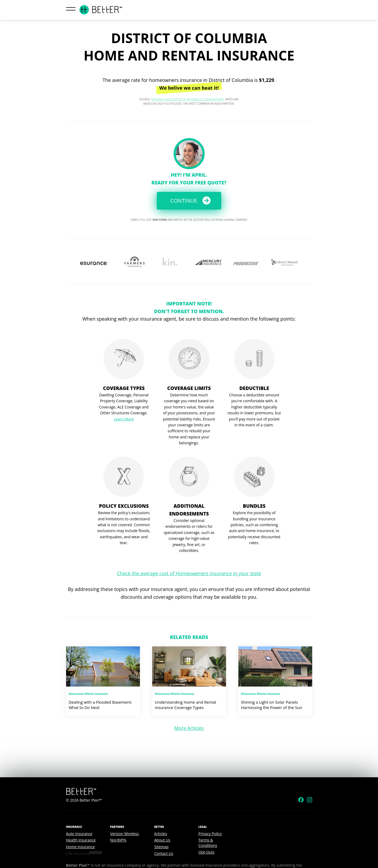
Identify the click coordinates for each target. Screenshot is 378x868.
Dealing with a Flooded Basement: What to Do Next (100, 705)
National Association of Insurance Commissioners (188, 99)
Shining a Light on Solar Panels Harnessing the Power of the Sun (272, 705)
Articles (161, 834)
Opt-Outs (207, 852)
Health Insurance (81, 840)
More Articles (189, 728)
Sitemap (161, 847)
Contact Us (164, 853)
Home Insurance (81, 847)
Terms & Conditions (208, 843)
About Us (162, 840)
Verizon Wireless (125, 834)
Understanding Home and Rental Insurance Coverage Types (186, 705)
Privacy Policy (210, 834)
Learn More (124, 419)
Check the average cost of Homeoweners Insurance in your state (189, 573)
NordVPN (118, 840)
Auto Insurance (79, 834)
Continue (184, 201)
